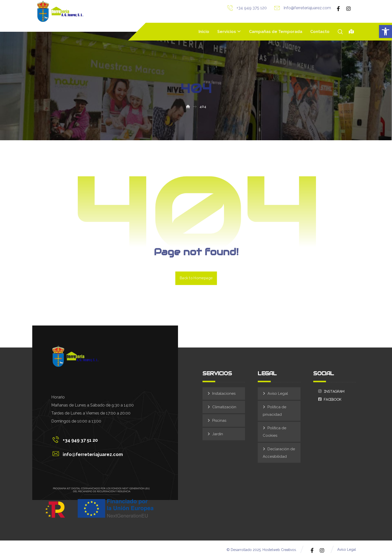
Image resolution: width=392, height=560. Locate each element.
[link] (385, 31)
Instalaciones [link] (224, 394)
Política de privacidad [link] (274, 411)
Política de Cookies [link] (274, 432)
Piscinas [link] (219, 421)
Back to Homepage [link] (196, 278)
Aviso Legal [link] (278, 394)
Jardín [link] (218, 434)
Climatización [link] (224, 407)
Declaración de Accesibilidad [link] (279, 453)
